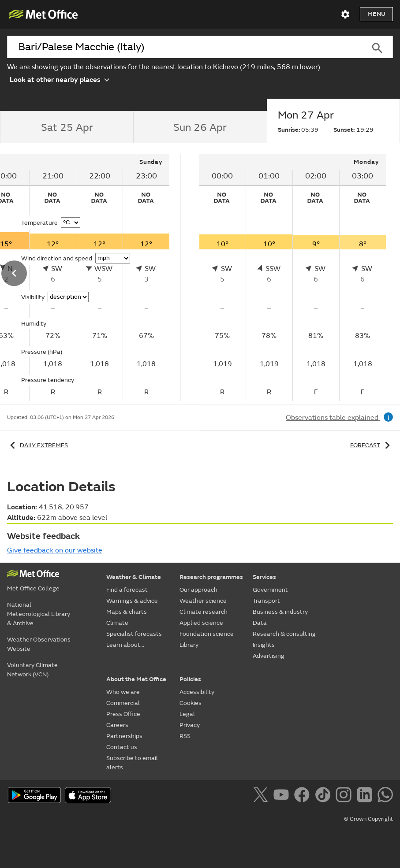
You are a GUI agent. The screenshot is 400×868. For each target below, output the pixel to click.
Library (189, 645)
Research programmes (211, 577)
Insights (264, 645)
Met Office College (33, 588)
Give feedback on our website (55, 550)
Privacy (190, 725)
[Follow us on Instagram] (345, 796)
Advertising (269, 656)
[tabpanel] (292, 277)
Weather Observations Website (39, 644)
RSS (185, 736)
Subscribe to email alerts (132, 763)
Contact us (122, 747)
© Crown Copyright (368, 819)
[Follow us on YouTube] (283, 796)
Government (270, 590)
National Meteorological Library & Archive (39, 614)
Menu (376, 14)
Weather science (203, 601)
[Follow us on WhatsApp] (385, 796)
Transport (266, 601)
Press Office (123, 714)
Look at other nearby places (59, 79)
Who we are (123, 692)
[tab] (67, 127)
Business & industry (280, 612)
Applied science (201, 623)
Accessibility (197, 692)
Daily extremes (37, 445)
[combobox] (184, 47)
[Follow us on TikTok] (324, 796)
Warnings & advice (132, 601)
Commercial (123, 703)
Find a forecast (127, 590)
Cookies (191, 703)
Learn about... (125, 645)
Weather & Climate (134, 577)
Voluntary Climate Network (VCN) (32, 670)
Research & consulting (284, 634)
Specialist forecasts (134, 634)
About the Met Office (136, 679)
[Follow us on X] (262, 796)
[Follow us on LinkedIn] (366, 796)
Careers (117, 725)
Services (264, 577)
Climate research (204, 612)
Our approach (198, 590)
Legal (187, 714)
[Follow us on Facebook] (304, 796)
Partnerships (124, 736)
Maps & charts (127, 612)
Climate (117, 623)
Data (260, 623)
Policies (190, 679)
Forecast (372, 445)
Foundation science (207, 634)
